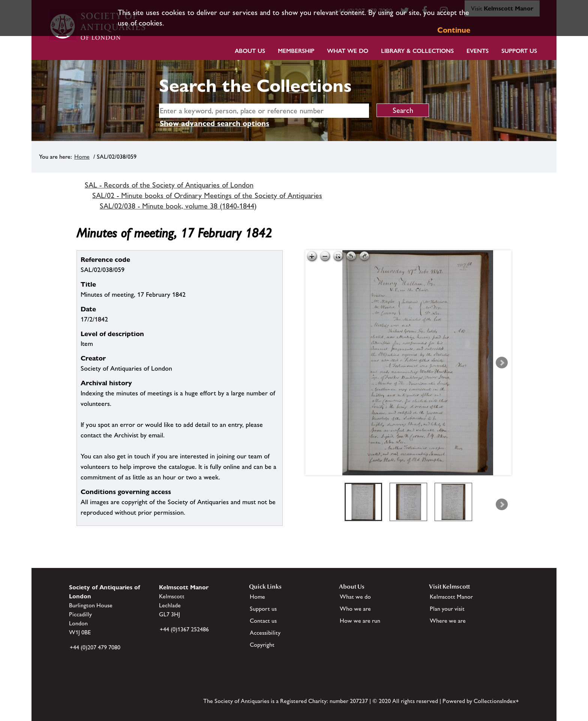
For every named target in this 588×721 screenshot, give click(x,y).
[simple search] (264, 111)
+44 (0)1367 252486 (184, 629)
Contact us (263, 621)
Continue (454, 30)
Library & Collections (417, 51)
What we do (348, 51)
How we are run (360, 621)
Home (82, 157)
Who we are (355, 609)
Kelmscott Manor (451, 597)
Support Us (519, 51)
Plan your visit (447, 609)
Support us (263, 609)
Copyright (262, 645)
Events (478, 51)
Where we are (448, 621)
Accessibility (265, 633)
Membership (296, 51)
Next (502, 363)
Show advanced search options (214, 123)
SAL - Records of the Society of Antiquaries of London (169, 185)
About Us (250, 51)
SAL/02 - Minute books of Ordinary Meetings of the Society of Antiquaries (207, 195)
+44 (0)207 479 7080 (95, 647)
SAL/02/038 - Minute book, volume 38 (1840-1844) (178, 206)
